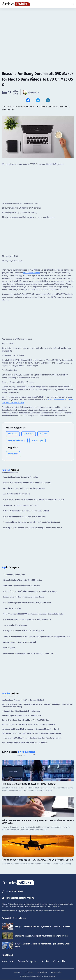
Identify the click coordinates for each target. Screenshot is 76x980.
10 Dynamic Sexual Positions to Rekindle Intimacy (21, 711)
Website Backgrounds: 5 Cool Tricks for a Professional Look (26, 511)
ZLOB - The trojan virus (12, 608)
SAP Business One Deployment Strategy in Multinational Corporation (29, 653)
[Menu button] (72, 4)
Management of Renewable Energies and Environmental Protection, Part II (30, 729)
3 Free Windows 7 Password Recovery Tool (19, 642)
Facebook (18, 972)
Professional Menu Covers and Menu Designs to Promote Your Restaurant (31, 522)
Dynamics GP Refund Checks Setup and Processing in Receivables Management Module (36, 637)
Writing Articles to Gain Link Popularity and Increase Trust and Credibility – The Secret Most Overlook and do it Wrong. (38, 706)
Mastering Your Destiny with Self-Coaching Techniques (24, 488)
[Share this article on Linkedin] (48, 100)
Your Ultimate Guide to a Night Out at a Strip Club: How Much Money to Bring (31, 734)
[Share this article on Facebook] (28, 100)
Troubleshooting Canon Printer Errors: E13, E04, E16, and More (27, 603)
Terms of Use (42, 972)
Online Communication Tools (14, 574)
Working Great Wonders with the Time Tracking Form (23, 631)
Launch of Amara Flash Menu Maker (16, 494)
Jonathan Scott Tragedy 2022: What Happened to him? (23, 700)
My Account (8, 961)
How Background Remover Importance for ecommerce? (24, 517)
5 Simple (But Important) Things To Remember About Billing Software (30, 591)
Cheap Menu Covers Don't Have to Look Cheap (21, 505)
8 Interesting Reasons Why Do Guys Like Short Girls (22, 716)
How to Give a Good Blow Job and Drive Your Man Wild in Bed (25, 720)
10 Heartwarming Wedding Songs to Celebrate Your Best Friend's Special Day (32, 738)
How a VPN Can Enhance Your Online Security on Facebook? (24, 742)
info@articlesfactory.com (18, 898)
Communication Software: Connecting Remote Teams (23, 597)
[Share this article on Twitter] (38, 100)
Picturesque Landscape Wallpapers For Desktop (21, 586)
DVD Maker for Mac (32, 273)
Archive (45, 961)
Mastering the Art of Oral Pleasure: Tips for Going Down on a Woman (28, 725)
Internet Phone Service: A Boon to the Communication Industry (27, 483)
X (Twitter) (29, 972)
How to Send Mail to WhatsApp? (15, 625)
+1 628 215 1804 (12, 891)
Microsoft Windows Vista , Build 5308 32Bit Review (22, 580)
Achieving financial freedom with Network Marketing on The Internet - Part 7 (32, 528)
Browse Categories (28, 961)
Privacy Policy (56, 972)
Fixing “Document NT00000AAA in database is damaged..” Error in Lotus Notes (33, 614)
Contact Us (59, 961)
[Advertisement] (38, 26)
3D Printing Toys (9, 648)
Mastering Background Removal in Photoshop (21, 477)
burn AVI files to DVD (15, 403)
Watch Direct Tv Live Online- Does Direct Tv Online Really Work (27, 620)
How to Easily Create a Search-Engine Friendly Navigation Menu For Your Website (34, 500)
